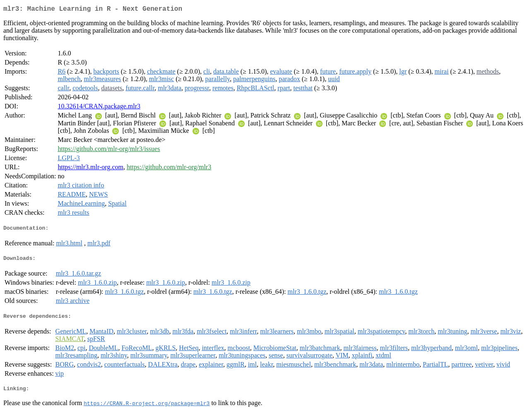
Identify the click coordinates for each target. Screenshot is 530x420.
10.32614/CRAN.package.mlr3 (99, 108)
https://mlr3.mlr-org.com (90, 169)
